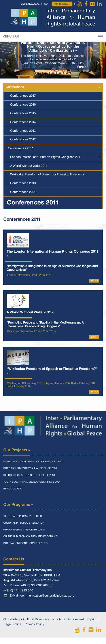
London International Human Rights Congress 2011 (46, 157)
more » (94, 281)
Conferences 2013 (23, 131)
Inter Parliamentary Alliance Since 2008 (30, 468)
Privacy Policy (34, 624)
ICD (46, 4)
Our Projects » (17, 450)
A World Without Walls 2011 (29, 166)
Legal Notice (13, 624)
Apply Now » (62, 4)
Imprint (92, 619)
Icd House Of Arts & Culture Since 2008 (29, 475)
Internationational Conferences (25, 543)
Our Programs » (18, 505)
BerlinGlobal (30, 4)
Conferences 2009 (23, 192)
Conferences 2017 (23, 96)
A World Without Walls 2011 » (30, 312)
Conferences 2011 (21, 148)
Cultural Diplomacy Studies (23, 516)
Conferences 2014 (23, 122)
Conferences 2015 (23, 113)
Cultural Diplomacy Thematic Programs (30, 536)
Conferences (15, 87)
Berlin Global (13, 489)
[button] (8, 60)
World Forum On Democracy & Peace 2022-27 (33, 462)
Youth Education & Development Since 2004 (32, 482)
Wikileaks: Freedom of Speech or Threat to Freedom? (47, 175)
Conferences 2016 (23, 105)
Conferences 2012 (23, 140)
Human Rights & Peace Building (24, 530)
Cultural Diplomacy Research (24, 523)
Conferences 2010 (23, 183)
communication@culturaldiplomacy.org (47, 596)
